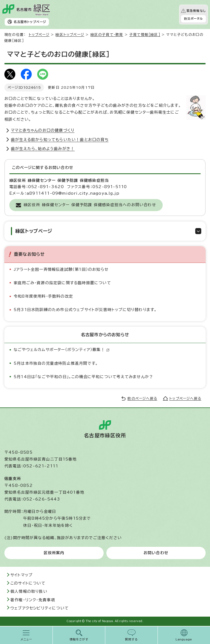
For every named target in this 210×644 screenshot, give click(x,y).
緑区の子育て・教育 (107, 35)
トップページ (39, 35)
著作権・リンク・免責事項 (33, 600)
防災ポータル (193, 19)
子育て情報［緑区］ (145, 35)
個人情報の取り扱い (29, 591)
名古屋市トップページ (30, 22)
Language (184, 639)
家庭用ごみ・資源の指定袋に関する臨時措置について (62, 283)
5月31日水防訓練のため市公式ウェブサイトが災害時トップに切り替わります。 (85, 310)
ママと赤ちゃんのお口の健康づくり (43, 130)
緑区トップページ (70, 35)
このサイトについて (28, 583)
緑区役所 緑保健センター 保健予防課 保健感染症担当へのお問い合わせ (90, 205)
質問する (131, 639)
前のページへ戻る (142, 399)
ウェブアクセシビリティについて (40, 608)
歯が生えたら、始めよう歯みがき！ (43, 149)
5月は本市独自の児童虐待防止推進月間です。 (56, 363)
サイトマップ (21, 575)
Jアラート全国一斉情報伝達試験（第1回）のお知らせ (61, 269)
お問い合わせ (156, 553)
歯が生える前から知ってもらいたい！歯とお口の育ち (60, 140)
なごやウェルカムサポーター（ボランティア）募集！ (62, 350)
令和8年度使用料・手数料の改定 (43, 296)
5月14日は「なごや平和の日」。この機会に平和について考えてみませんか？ (83, 377)
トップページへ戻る (185, 399)
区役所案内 (54, 553)
